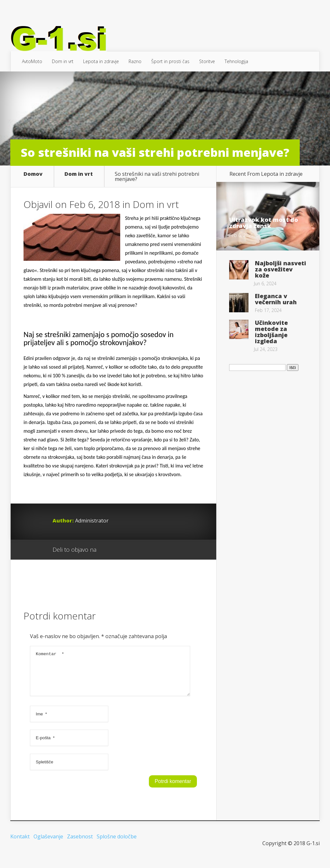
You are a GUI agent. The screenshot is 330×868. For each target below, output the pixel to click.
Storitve (207, 61)
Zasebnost (80, 844)
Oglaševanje (48, 844)
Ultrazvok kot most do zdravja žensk (264, 223)
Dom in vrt (63, 61)
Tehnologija (236, 61)
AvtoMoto (32, 61)
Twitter (132, 550)
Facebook (120, 550)
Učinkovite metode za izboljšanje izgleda (271, 332)
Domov (33, 174)
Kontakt (20, 844)
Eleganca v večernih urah (276, 299)
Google (108, 550)
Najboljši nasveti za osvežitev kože (281, 269)
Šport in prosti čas (170, 61)
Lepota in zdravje (101, 61)
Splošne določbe (117, 844)
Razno (135, 61)
